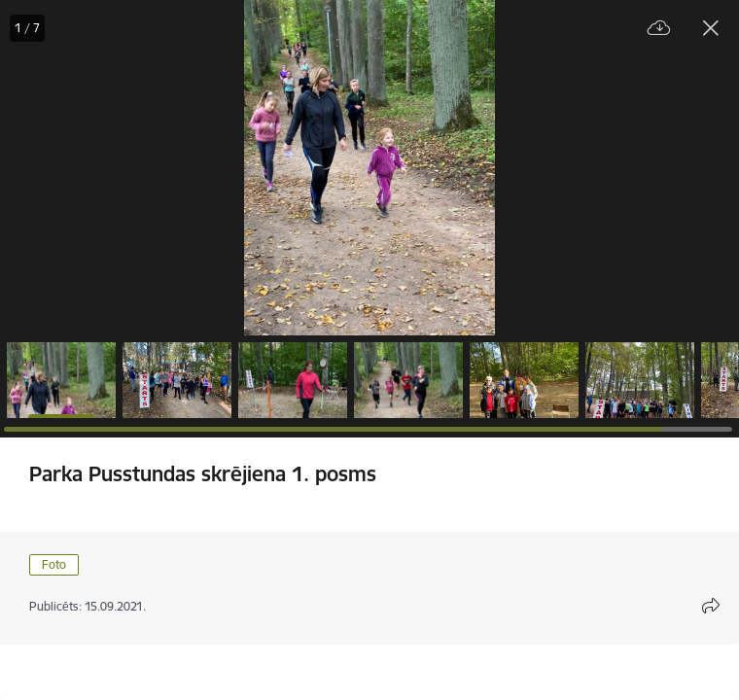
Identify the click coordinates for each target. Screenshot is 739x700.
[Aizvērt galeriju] (711, 28)
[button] (61, 380)
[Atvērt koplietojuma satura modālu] (711, 606)
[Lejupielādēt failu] (659, 29)
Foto (54, 564)
